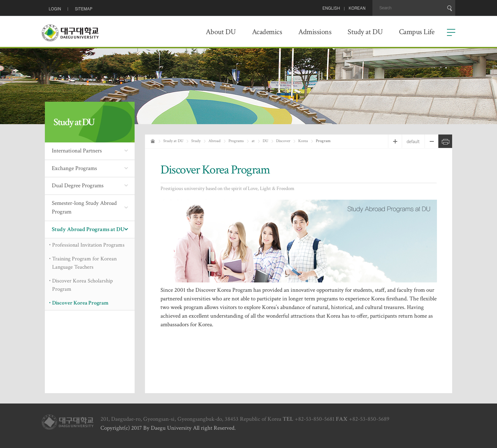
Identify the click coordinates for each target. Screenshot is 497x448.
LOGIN (55, 8)
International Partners (77, 151)
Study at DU (365, 32)
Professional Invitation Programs (88, 245)
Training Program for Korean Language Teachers (84, 263)
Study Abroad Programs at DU (88, 229)
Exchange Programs (74, 168)
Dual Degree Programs (78, 186)
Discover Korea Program (80, 303)
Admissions (315, 32)
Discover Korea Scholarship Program (82, 285)
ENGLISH (331, 8)
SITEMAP (84, 8)
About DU (221, 32)
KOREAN (357, 8)
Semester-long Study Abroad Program (84, 208)
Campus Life (417, 32)
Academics (267, 32)
